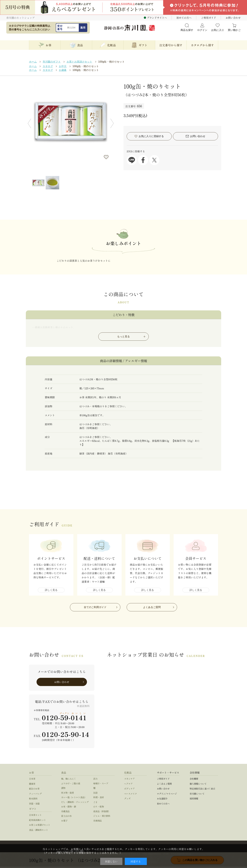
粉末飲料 (33, 800)
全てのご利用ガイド (95, 609)
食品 (64, 774)
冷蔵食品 (65, 813)
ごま (95, 803)
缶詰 (95, 794)
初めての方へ (184, 18)
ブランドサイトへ (157, 18)
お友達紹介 (162, 800)
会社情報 (195, 774)
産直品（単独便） (102, 813)
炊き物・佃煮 (67, 794)
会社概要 (194, 780)
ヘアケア (128, 785)
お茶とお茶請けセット (40, 826)
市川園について (197, 795)
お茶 (31, 774)
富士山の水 (66, 817)
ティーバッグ (35, 795)
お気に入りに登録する (106, 157)
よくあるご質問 (152, 609)
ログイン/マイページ (167, 795)
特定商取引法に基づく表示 (202, 790)
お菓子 (64, 822)
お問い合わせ (233, 18)
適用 (83, 28)
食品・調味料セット (39, 831)
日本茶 (32, 780)
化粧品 (128, 774)
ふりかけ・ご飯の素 (71, 785)
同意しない (111, 861)
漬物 (63, 789)
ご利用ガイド (209, 18)
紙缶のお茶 (34, 790)
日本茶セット (35, 816)
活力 (95, 780)
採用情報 (194, 800)
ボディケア (129, 790)
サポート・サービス (168, 774)
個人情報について (198, 785)
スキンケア (129, 780)
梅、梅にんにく (69, 780)
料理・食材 (99, 799)
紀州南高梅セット (37, 821)
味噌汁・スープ (101, 785)
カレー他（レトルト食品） (74, 799)
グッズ (127, 800)
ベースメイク (131, 795)
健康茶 (32, 785)
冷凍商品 (98, 822)
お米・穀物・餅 (69, 808)
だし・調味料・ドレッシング (75, 803)
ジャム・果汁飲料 (102, 817)
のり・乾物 (99, 808)
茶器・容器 (34, 805)
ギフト (33, 810)
